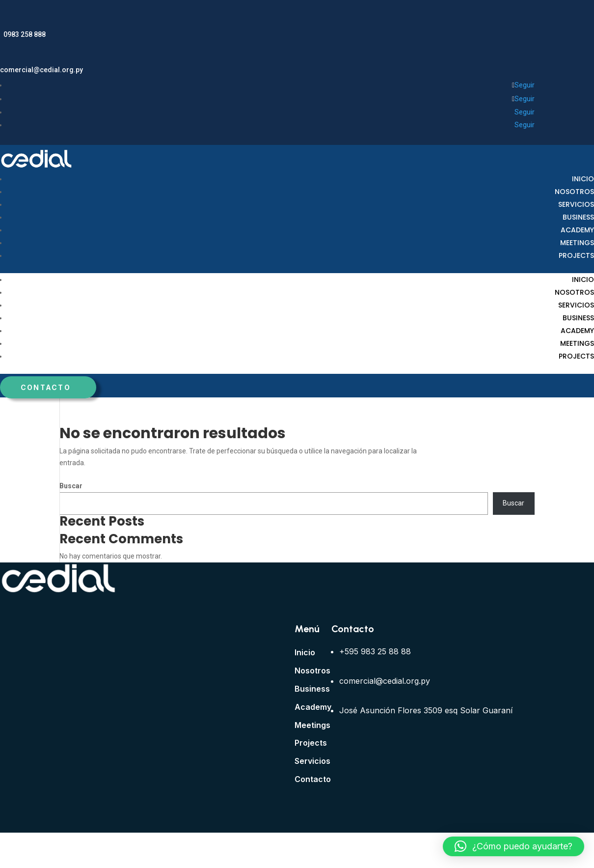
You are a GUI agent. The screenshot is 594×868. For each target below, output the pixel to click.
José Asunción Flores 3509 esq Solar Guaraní (426, 710)
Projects (576, 255)
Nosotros (574, 192)
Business (578, 217)
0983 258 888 (25, 34)
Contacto (46, 387)
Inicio (583, 179)
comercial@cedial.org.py (41, 70)
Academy (577, 230)
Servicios (576, 204)
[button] (513, 846)
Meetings (577, 243)
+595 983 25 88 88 (375, 651)
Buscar (71, 486)
